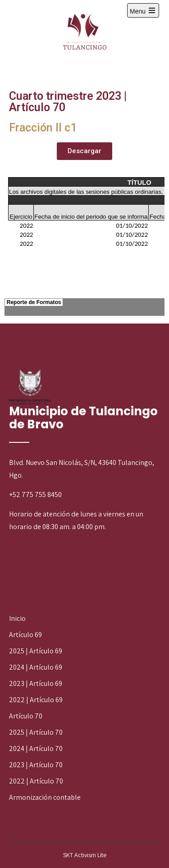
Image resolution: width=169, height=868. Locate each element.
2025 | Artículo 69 (36, 651)
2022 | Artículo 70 (36, 781)
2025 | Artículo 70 (36, 732)
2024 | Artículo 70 (36, 748)
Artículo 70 (26, 716)
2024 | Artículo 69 (36, 667)
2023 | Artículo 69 (36, 683)
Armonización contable (45, 797)
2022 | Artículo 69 (36, 700)
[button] (84, 151)
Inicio (17, 618)
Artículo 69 (25, 635)
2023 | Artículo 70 (36, 765)
